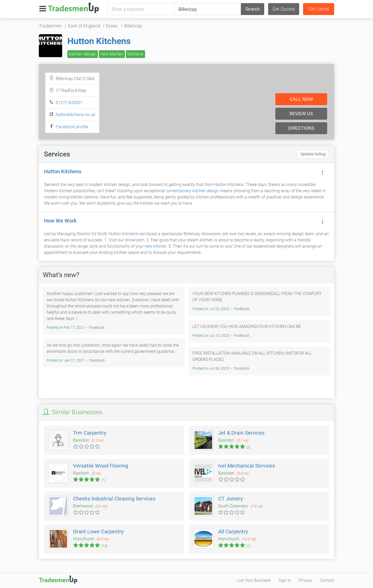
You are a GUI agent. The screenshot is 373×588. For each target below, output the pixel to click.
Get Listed (319, 9)
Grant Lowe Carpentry (98, 532)
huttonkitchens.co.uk (76, 114)
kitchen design (83, 54)
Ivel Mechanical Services (246, 466)
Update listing (313, 154)
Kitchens (130, 234)
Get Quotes (284, 9)
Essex (112, 26)
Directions (301, 128)
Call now (301, 99)
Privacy (305, 580)
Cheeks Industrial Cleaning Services (114, 499)
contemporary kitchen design (192, 191)
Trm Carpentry (90, 433)
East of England (84, 26)
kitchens (135, 54)
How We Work (60, 221)
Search (253, 9)
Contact (327, 580)
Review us (301, 114)
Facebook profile (72, 127)
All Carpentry (233, 532)
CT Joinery (230, 499)
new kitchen (112, 54)
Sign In (285, 580)
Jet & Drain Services (241, 433)
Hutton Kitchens (99, 41)
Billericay (133, 26)
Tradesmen (50, 26)
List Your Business (254, 580)
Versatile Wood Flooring (101, 466)
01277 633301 (69, 103)
